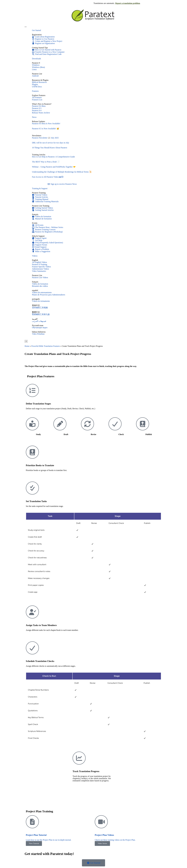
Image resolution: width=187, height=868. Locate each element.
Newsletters (37, 136)
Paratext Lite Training (41, 206)
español (35, 290)
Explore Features (39, 95)
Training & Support (40, 188)
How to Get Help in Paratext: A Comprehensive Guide (53, 157)
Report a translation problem (128, 3)
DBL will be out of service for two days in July (51, 143)
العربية (35, 319)
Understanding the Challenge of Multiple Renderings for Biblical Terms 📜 (62, 172)
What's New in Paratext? (42, 104)
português (36, 299)
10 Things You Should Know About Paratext (50, 148)
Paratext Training (39, 193)
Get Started (36, 30)
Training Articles (39, 155)
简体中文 (36, 305)
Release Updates (39, 121)
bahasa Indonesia (39, 332)
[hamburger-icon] (26, 27)
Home (27, 346)
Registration (37, 35)
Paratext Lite (37, 275)
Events (35, 223)
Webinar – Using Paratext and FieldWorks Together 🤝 (54, 167)
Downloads (36, 59)
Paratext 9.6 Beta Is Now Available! (46, 124)
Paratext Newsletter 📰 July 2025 (45, 138)
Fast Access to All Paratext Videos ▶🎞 (48, 177)
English (35, 260)
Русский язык (38, 325)
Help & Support (38, 236)
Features (35, 91)
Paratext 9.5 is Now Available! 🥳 (46, 129)
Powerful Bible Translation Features (46, 346)
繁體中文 (36, 312)
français (35, 214)
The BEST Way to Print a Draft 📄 (46, 162)
